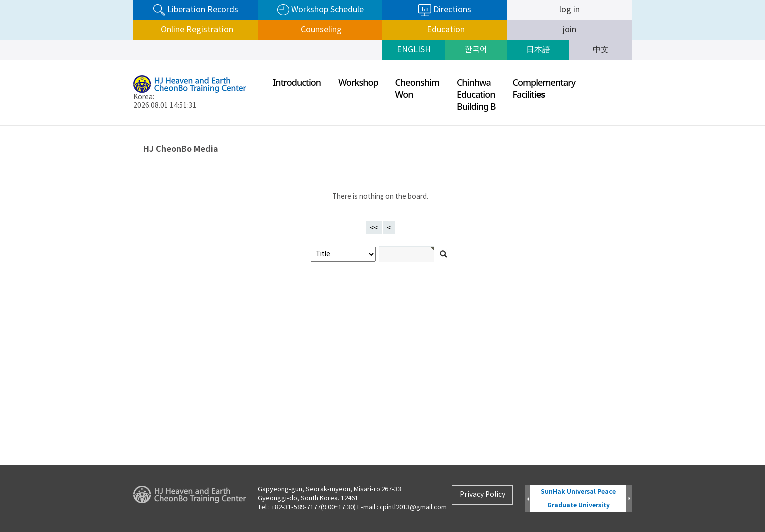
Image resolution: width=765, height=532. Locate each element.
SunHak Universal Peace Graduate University (578, 498)
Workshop (358, 82)
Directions (445, 10)
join (570, 30)
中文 (601, 50)
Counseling (320, 30)
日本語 (538, 50)
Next (629, 499)
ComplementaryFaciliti (544, 88)
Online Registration (196, 30)
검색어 (0, 126)
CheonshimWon (417, 88)
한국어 (476, 50)
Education (445, 30)
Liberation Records (196, 10)
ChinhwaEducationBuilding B (476, 94)
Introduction (297, 82)
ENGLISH (414, 50)
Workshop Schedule (320, 10)
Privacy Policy (482, 495)
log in (570, 10)
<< (374, 228)
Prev (528, 499)
